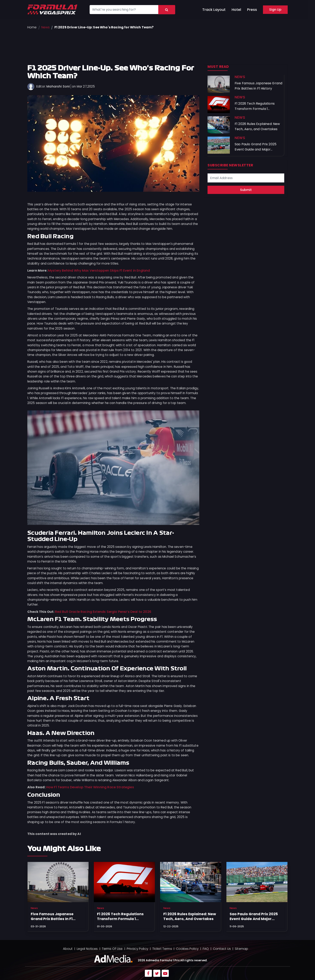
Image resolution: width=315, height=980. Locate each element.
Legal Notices (87, 949)
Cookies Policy (187, 949)
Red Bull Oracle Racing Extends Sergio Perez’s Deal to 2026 (103, 612)
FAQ (206, 949)
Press (252, 10)
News (46, 27)
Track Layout (214, 10)
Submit (246, 190)
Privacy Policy (138, 949)
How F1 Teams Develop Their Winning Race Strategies (90, 787)
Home (32, 27)
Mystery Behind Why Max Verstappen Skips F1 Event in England (99, 271)
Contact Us (222, 949)
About (68, 949)
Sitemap (241, 949)
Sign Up (275, 10)
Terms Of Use (112, 949)
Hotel (236, 10)
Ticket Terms (162, 949)
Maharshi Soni (58, 86)
